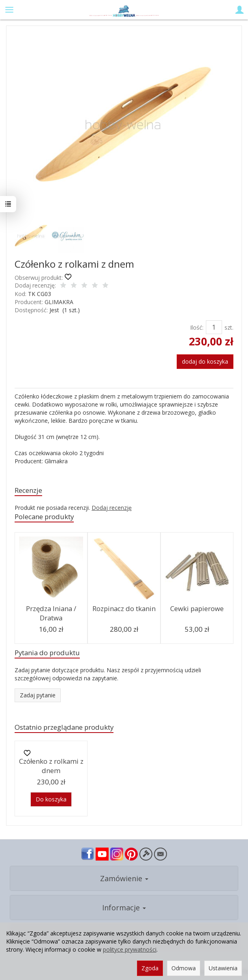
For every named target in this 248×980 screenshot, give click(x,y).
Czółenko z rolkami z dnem (51, 766)
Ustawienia (223, 968)
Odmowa (184, 968)
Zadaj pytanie (38, 695)
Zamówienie (124, 878)
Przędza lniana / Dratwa (51, 613)
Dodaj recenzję (112, 508)
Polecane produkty (44, 517)
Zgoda (150, 968)
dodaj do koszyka (205, 361)
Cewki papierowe (197, 608)
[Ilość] (214, 327)
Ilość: (197, 327)
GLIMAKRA (59, 302)
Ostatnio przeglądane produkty (64, 727)
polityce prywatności (130, 949)
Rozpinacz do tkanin (124, 608)
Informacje (124, 908)
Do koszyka (51, 799)
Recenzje (28, 490)
